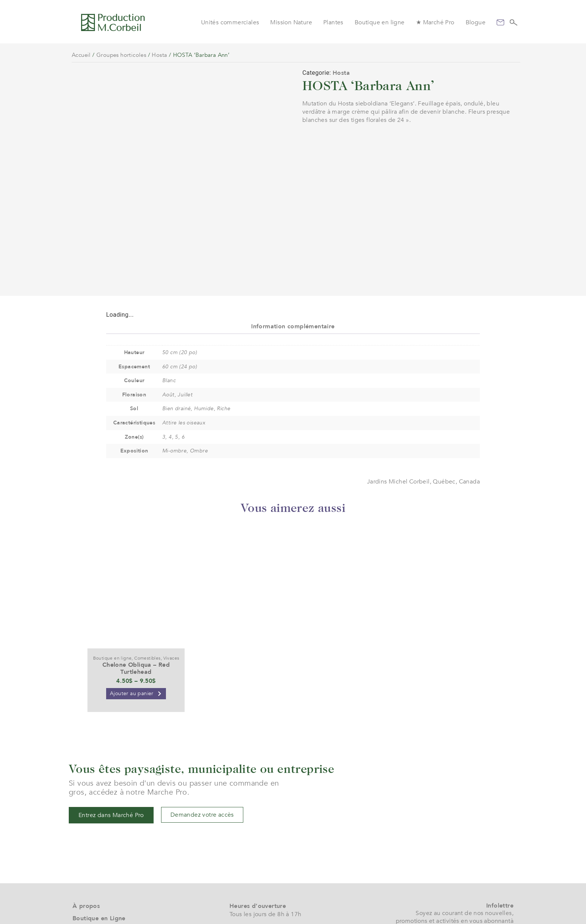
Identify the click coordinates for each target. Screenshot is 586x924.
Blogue (476, 22)
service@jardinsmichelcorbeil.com (277, 865)
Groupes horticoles (121, 55)
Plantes (333, 22)
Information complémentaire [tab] (293, 255)
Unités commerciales (230, 22)
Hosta (159, 55)
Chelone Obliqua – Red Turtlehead (136, 597)
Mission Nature (291, 22)
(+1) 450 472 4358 (255, 874)
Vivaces (171, 587)
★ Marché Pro (435, 22)
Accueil (81, 55)
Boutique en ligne (380, 22)
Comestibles (147, 587)
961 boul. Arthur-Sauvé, (262, 887)
